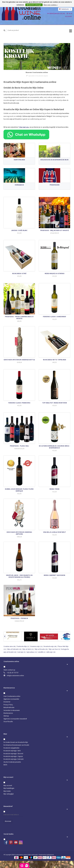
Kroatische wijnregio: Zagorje (13, 756)
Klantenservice (8, 713)
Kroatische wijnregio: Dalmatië (13, 759)
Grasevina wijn (36, 646)
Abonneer (8, 821)
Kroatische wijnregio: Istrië (12, 751)
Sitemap (6, 716)
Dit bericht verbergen (34, 5)
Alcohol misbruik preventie (12, 762)
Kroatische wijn (50, 646)
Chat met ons (24, 127)
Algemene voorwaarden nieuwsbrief (15, 719)
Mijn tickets (7, 791)
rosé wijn (21, 652)
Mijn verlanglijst (9, 794)
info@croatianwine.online (15, 676)
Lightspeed (50, 855)
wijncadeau (32, 652)
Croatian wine (9, 646)
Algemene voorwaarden (11, 699)
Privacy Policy (8, 705)
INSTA (5, 765)
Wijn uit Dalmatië (14, 649)
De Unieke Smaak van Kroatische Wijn (16, 742)
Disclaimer (7, 702)
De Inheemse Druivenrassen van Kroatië (16, 745)
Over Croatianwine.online (12, 696)
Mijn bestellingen (9, 788)
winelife (42, 652)
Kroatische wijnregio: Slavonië (13, 754)
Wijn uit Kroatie (41, 649)
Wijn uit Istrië (28, 649)
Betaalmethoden (9, 707)
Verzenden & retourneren (12, 710)
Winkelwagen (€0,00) (56, 14)
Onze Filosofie (8, 722)
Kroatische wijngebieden (11, 748)
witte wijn (51, 652)
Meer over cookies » (51, 5)
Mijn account (8, 785)
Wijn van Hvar (54, 649)
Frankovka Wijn (23, 646)
